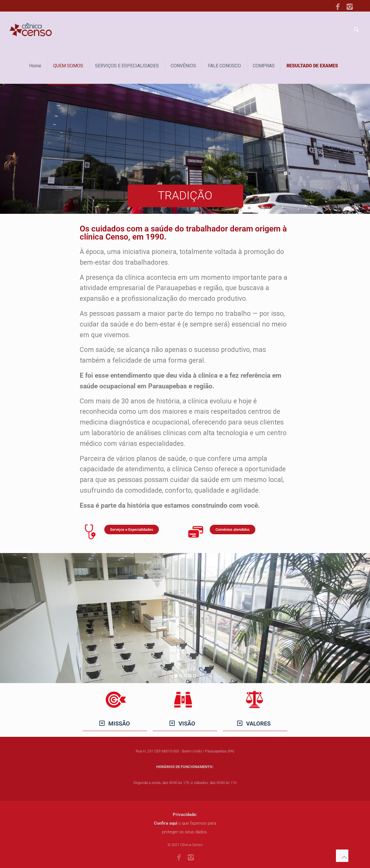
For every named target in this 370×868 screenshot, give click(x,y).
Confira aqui (166, 823)
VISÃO (187, 724)
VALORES (258, 724)
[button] (115, 723)
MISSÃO (119, 724)
